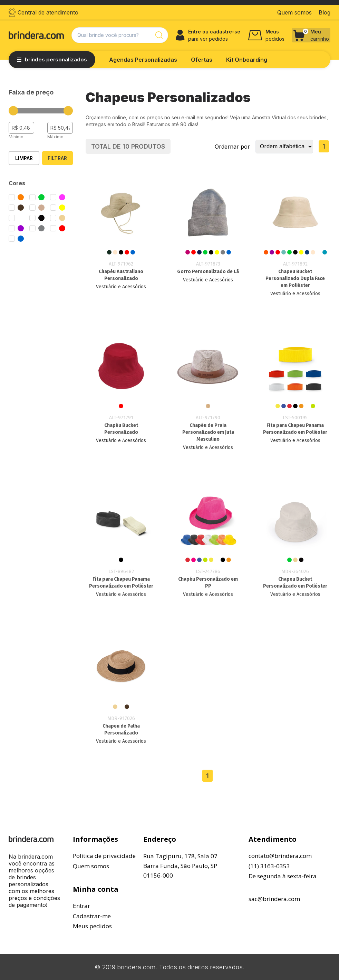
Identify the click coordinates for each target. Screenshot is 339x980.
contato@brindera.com (280, 856)
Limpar (24, 158)
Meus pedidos (92, 926)
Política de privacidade (104, 856)
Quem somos (91, 866)
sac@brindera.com (274, 899)
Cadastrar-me (92, 916)
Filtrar (57, 158)
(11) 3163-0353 (269, 866)
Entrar (81, 906)
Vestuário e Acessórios (121, 287)
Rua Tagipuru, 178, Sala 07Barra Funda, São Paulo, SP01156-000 (180, 866)
